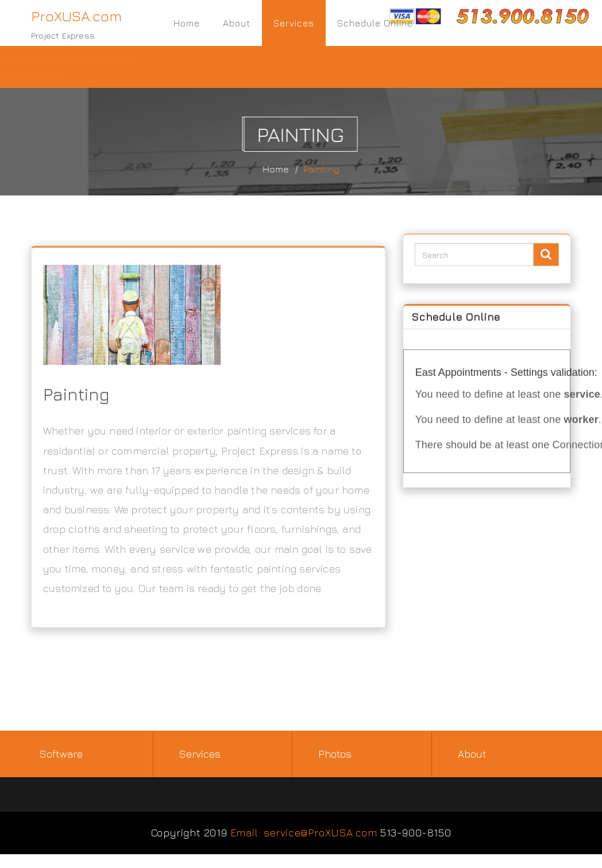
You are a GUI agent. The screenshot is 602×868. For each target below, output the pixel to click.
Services (294, 23)
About (237, 23)
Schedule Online (375, 23)
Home (187, 23)
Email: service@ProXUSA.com (304, 833)
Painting (326, 169)
